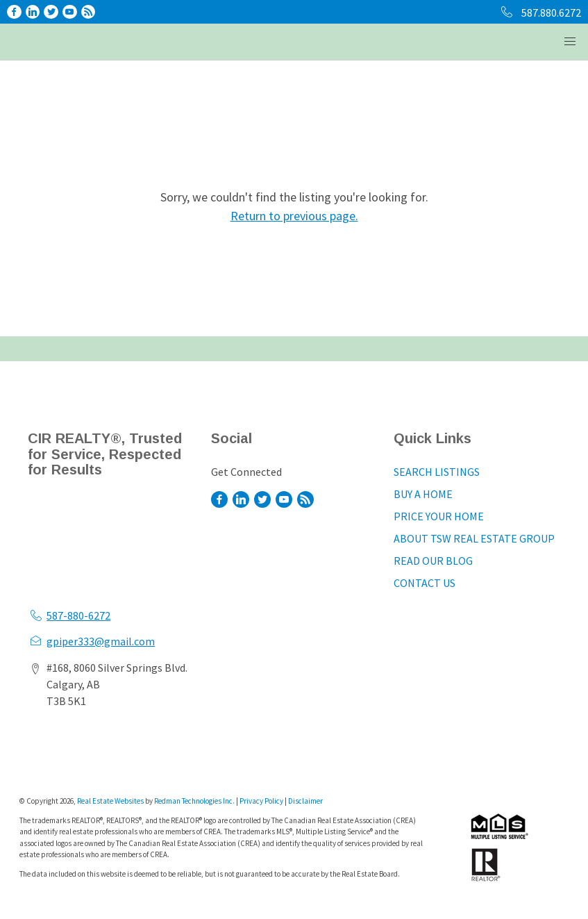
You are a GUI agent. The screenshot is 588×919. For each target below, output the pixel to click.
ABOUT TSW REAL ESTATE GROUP (474, 538)
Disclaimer (305, 801)
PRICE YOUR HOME (439, 516)
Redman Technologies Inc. (195, 801)
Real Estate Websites (111, 801)
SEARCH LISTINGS (437, 472)
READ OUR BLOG (433, 561)
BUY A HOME (423, 494)
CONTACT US (425, 583)
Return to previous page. (294, 216)
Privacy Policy (261, 801)
